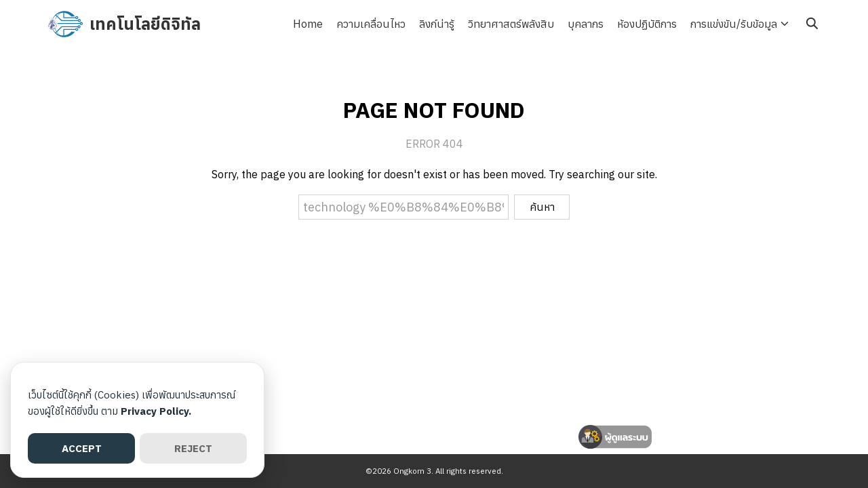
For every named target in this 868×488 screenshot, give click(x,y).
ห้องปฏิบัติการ (647, 24)
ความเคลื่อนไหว (371, 24)
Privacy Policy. (156, 411)
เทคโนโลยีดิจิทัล (145, 24)
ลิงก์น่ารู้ (437, 24)
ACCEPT (82, 448)
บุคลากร (586, 24)
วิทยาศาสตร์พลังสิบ (511, 24)
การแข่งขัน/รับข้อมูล (734, 24)
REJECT (193, 448)
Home (308, 24)
